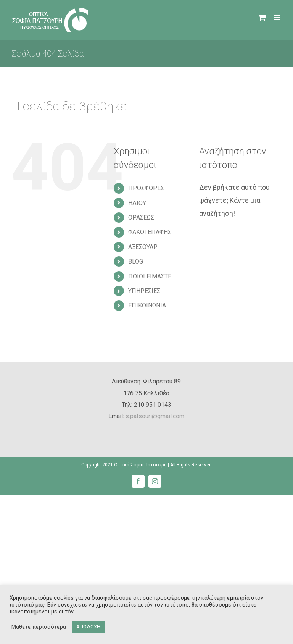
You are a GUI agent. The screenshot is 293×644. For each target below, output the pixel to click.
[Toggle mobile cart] (262, 17)
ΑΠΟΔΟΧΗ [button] (88, 627)
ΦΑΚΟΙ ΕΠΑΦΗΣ (150, 232)
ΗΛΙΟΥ (137, 203)
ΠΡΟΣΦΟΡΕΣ (146, 188)
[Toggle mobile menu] (278, 17)
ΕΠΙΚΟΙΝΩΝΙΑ (147, 305)
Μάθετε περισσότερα (39, 627)
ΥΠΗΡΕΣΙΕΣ (144, 291)
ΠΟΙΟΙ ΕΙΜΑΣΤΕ (150, 276)
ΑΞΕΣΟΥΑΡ (143, 247)
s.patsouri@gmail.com (155, 416)
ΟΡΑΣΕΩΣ (141, 218)
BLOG (136, 261)
